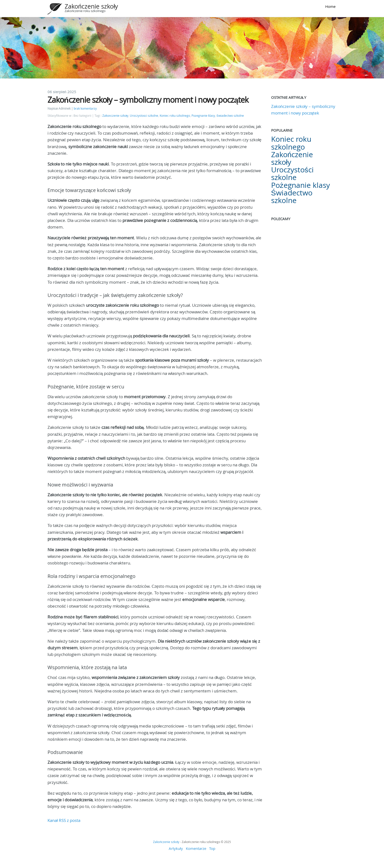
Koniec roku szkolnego (175, 116)
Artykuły (176, 848)
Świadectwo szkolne (230, 116)
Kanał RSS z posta (64, 820)
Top (212, 848)
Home (330, 6)
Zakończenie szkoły (91, 6)
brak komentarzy (85, 108)
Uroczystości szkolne (144, 116)
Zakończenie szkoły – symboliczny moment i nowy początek (148, 100)
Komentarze (196, 848)
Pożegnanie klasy (203, 116)
